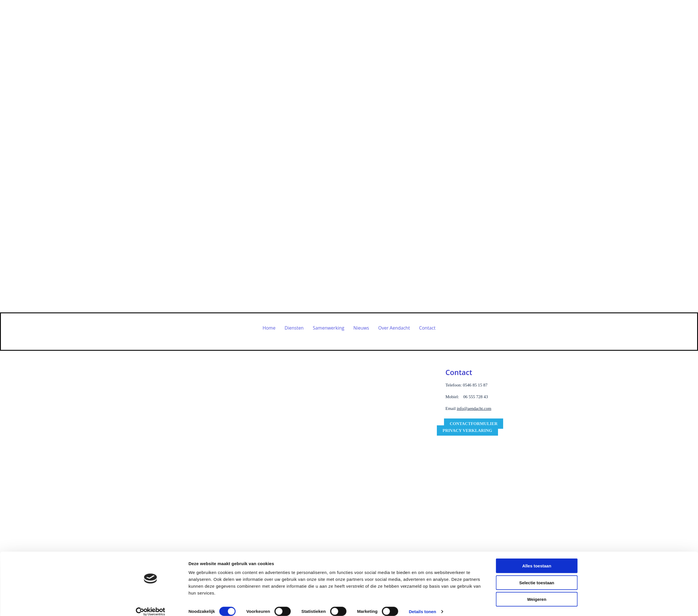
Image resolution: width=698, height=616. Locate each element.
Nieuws (361, 328)
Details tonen (422, 541)
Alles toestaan (537, 496)
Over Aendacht (394, 328)
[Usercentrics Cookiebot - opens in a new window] (150, 541)
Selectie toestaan (537, 512)
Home (269, 328)
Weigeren (537, 529)
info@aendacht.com (474, 408)
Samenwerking (329, 328)
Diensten (294, 328)
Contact (427, 328)
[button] (474, 424)
